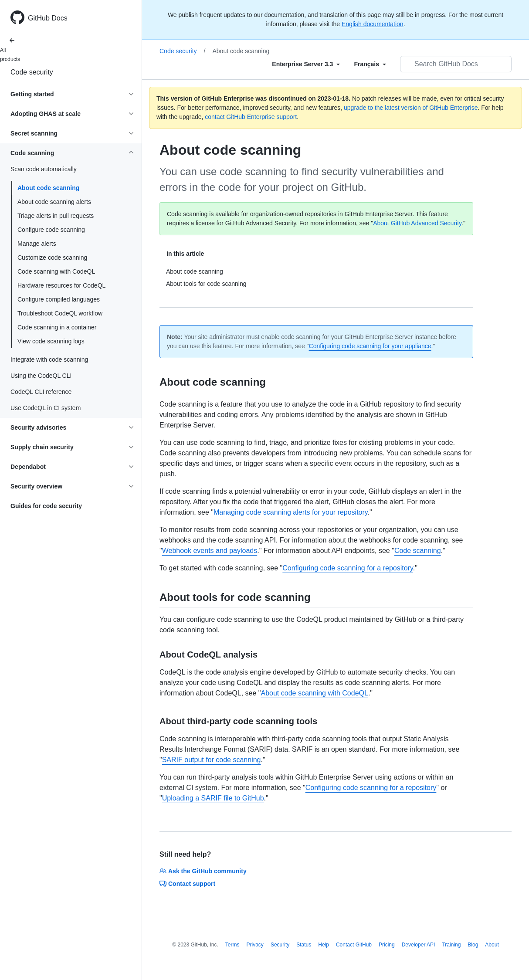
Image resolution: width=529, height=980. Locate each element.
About (492, 945)
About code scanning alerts (54, 202)
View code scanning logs (51, 341)
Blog (473, 945)
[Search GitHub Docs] (456, 64)
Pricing (387, 945)
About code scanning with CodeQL (314, 693)
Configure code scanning (51, 230)
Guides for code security (46, 506)
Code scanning (418, 551)
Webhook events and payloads (210, 551)
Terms (232, 945)
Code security (32, 72)
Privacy (255, 945)
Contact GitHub (354, 945)
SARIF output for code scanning (212, 760)
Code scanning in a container (57, 327)
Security (280, 945)
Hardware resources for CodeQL (61, 285)
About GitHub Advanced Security (417, 223)
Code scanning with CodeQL (56, 271)
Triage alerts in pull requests (56, 216)
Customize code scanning (52, 258)
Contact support (187, 884)
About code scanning (48, 188)
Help (324, 945)
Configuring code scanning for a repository (348, 568)
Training (451, 945)
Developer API (419, 945)
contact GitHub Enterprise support (251, 117)
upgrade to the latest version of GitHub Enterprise (411, 108)
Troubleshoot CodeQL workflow (60, 313)
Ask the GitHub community (203, 871)
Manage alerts (37, 244)
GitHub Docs (48, 18)
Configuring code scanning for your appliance (370, 346)
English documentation (373, 24)
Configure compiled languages (59, 299)
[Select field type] (306, 64)
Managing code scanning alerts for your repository (291, 512)
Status (304, 945)
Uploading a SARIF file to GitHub (213, 798)
